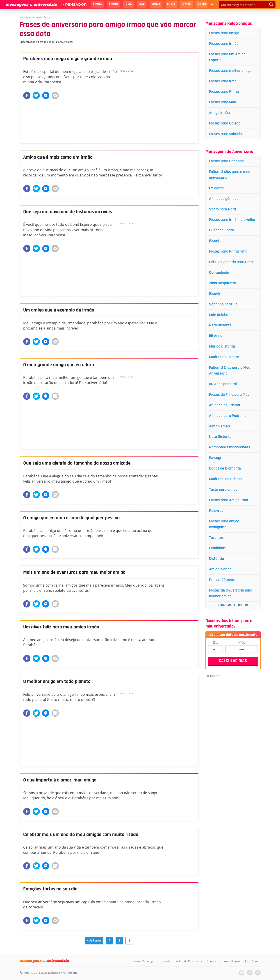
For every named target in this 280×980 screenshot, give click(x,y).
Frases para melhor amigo (230, 71)
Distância (216, 559)
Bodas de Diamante (225, 468)
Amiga (97, 4)
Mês (242, 642)
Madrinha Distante (224, 357)
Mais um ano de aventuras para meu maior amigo (74, 572)
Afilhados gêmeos (224, 199)
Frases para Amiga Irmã (229, 500)
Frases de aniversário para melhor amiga (231, 593)
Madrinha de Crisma (225, 479)
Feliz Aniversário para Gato (231, 262)
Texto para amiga (223, 489)
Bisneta (215, 241)
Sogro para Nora (222, 209)
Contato (166, 961)
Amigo (113, 4)
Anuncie (212, 961)
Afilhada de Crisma (224, 405)
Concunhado (219, 272)
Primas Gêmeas (222, 580)
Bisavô (214, 294)
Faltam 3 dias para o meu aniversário (230, 175)
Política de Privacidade (189, 961)
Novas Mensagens (145, 961)
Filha (171, 4)
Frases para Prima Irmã (228, 251)
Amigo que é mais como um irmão (58, 157)
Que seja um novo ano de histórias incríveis (68, 212)
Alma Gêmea (219, 426)
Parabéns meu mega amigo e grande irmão (68, 59)
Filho (202, 4)
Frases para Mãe (223, 102)
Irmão (187, 4)
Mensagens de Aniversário (34, 17)
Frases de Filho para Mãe (229, 394)
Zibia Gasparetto (223, 283)
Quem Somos (252, 961)
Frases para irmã (223, 81)
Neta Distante (220, 437)
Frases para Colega (225, 123)
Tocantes (216, 538)
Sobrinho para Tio (223, 304)
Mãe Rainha (219, 315)
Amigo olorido (220, 569)
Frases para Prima (224, 91)
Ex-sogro (216, 458)
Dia (215, 642)
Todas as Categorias (233, 605)
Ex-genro (216, 188)
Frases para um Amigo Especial (227, 57)
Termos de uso (230, 961)
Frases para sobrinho (226, 134)
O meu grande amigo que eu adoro (59, 365)
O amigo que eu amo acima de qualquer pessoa (71, 518)
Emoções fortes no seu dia (50, 889)
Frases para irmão (224, 44)
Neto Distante (220, 325)
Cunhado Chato (222, 230)
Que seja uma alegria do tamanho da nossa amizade (77, 463)
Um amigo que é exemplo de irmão (59, 310)
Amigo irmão (219, 113)
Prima (156, 4)
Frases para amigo (224, 33)
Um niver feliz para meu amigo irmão (61, 627)
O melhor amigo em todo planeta (57, 682)
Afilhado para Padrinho (228, 416)
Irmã (128, 4)
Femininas (217, 548)
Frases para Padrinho (226, 161)
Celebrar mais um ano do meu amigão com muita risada (81, 835)
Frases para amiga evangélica (224, 524)
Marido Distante (222, 346)
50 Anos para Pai (223, 384)
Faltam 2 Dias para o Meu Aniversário (230, 370)
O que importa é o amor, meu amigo (60, 780)
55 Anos (216, 336)
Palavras (216, 511)
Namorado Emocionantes (230, 447)
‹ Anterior (94, 940)
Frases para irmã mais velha (232, 220)
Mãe (142, 4)
